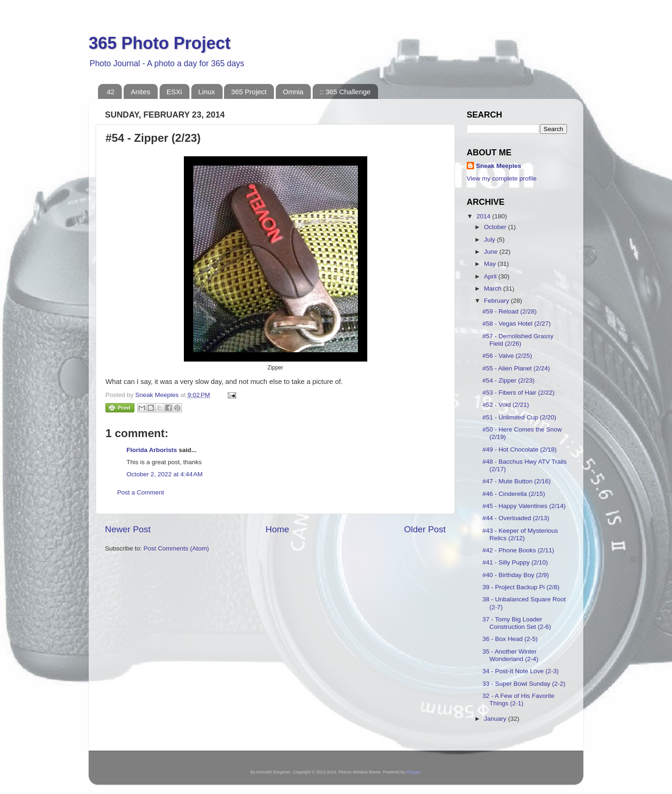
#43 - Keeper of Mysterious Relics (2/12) (520, 534)
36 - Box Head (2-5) (510, 639)
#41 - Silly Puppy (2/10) (515, 562)
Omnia (293, 92)
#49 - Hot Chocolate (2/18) (520, 449)
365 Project (249, 92)
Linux (207, 92)
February (497, 301)
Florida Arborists (152, 450)
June (492, 252)
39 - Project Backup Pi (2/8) (521, 587)
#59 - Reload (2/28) (510, 311)
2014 (484, 216)
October (496, 227)
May (491, 264)
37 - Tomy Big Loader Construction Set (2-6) (517, 623)
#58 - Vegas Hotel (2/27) (517, 324)
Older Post (425, 529)
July (490, 240)
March (493, 289)
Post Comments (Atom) (176, 548)
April (491, 276)
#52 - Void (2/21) (506, 405)
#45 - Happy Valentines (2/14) (524, 506)
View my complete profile (502, 178)
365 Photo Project (160, 43)
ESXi (174, 92)
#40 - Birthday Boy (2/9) (516, 575)
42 (111, 92)
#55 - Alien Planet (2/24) (516, 368)
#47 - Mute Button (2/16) (517, 481)
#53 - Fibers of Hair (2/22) (519, 393)
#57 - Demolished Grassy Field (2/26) (518, 340)
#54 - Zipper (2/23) (509, 380)
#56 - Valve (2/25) (507, 356)
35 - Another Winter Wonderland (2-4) (511, 655)
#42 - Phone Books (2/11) (518, 550)
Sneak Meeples (499, 166)
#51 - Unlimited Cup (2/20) (519, 417)
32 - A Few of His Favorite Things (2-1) (519, 700)
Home (277, 529)
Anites (140, 92)
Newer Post (128, 529)
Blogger (413, 772)
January (496, 719)
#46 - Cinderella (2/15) (514, 494)
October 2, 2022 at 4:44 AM (164, 474)
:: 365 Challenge (345, 92)
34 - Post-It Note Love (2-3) (521, 671)
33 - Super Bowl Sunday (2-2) (524, 684)
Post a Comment (141, 492)
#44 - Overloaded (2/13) (516, 518)
